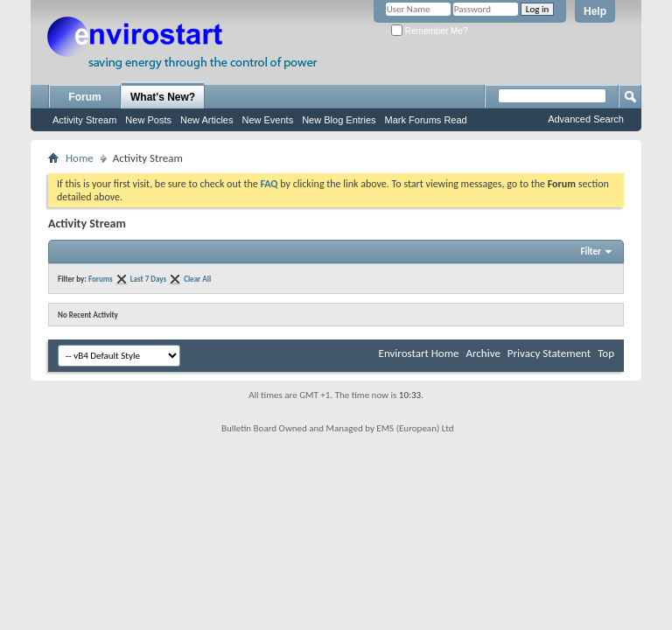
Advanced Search (586, 119)
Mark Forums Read (426, 120)
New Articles (207, 120)
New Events (267, 120)
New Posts (148, 120)
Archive (483, 353)
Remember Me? (429, 31)
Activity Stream (84, 120)
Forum (84, 97)
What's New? (163, 97)
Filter (591, 252)
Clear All (197, 279)
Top (606, 353)
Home (80, 158)
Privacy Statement (549, 353)
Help (595, 11)
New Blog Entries (339, 120)
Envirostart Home (419, 353)
